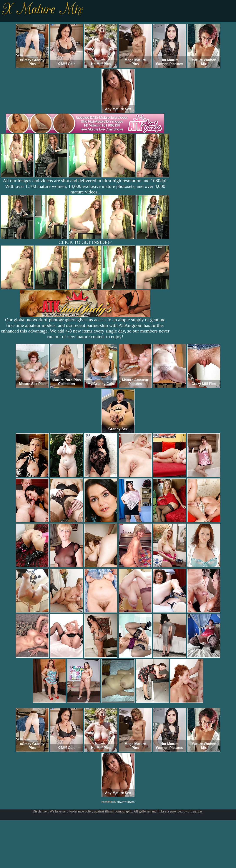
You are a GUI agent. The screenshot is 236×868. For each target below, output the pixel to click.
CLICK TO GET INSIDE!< (85, 242)
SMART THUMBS (126, 802)
